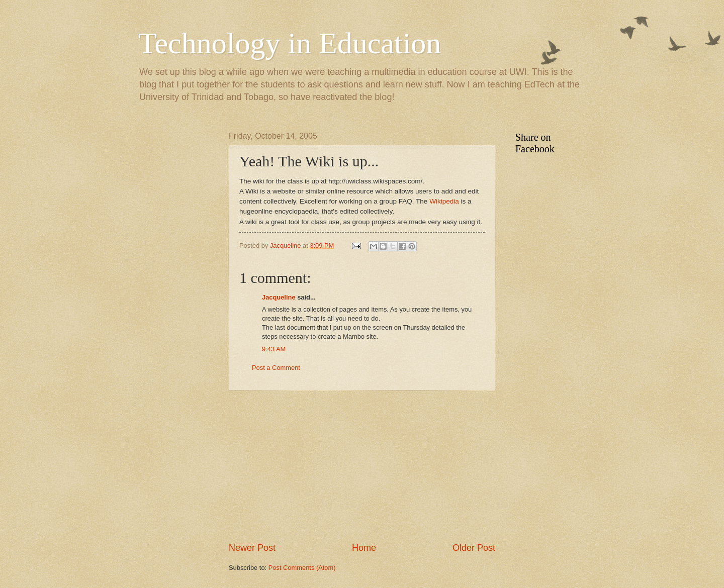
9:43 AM (274, 349)
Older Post (474, 548)
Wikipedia (445, 201)
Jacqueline (279, 297)
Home (364, 548)
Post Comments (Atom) (302, 568)
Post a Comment (276, 368)
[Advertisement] (362, 466)
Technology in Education (290, 43)
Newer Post (252, 548)
